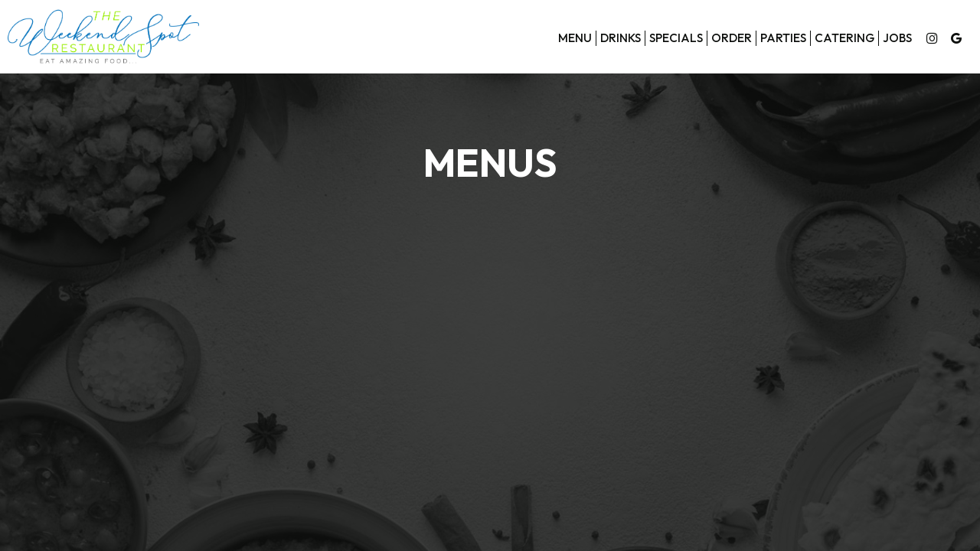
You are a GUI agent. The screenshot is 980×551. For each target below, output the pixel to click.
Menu (575, 38)
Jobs (897, 38)
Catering (844, 38)
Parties (783, 38)
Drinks (621, 38)
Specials (676, 38)
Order (732, 38)
